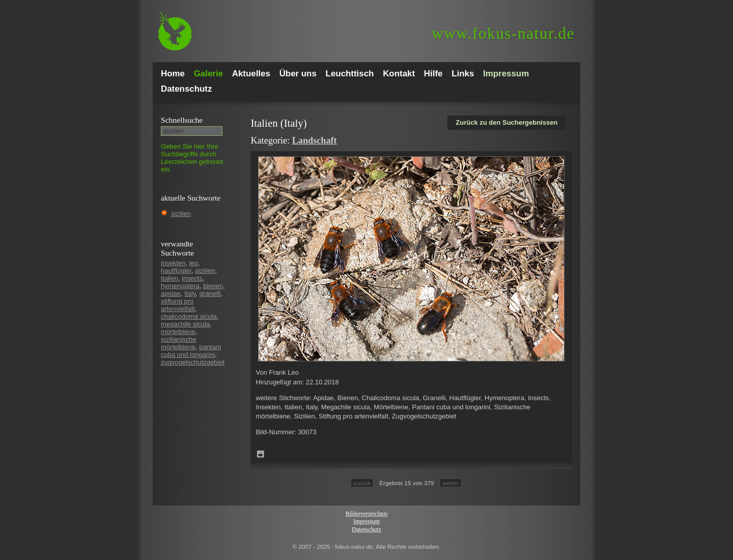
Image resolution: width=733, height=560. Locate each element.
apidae (171, 293)
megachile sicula (185, 324)
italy (190, 293)
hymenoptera (180, 286)
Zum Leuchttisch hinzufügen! (261, 454)
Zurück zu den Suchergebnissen (506, 122)
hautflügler (176, 271)
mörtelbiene (178, 332)
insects (192, 278)
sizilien (181, 214)
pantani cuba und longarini (191, 351)
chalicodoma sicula (189, 316)
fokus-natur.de (503, 33)
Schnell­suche (182, 120)
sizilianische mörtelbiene (178, 343)
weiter (450, 483)
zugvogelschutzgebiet (193, 362)
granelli (210, 293)
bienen (213, 286)
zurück (362, 483)
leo (194, 263)
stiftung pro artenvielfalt (178, 305)
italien (170, 278)
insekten (173, 263)
